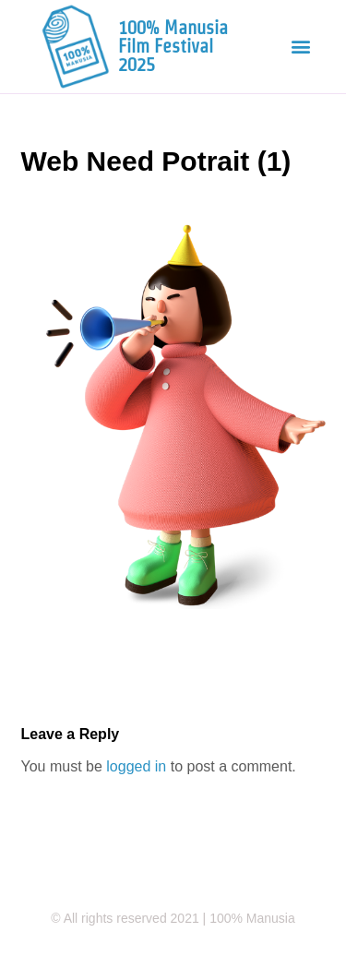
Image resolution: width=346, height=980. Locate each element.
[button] (300, 47)
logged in (136, 766)
